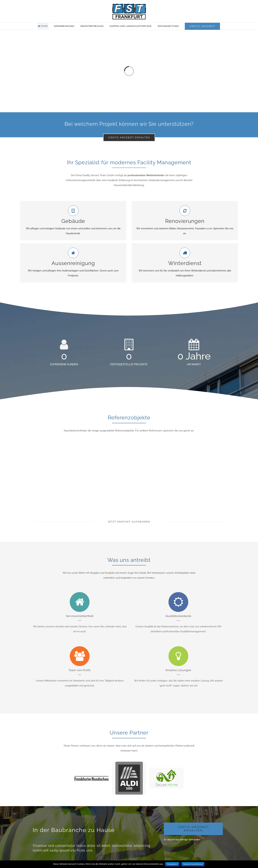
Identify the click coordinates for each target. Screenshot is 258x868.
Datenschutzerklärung (193, 864)
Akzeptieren (172, 864)
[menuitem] (45, 26)
